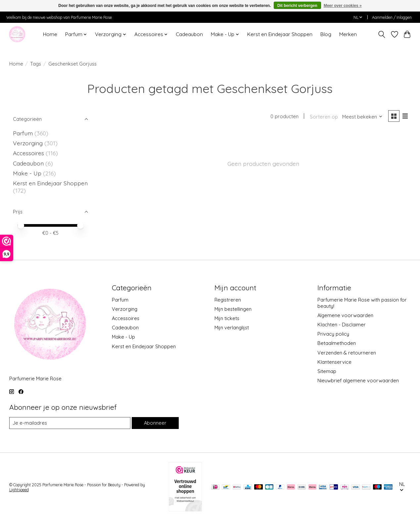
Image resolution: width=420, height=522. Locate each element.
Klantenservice (334, 362)
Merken (348, 34)
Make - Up (28, 173)
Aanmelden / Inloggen (392, 17)
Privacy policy (333, 334)
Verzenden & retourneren (347, 353)
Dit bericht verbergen (297, 6)
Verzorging (29, 143)
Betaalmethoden (337, 343)
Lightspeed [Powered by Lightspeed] (19, 490)
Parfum (23, 133)
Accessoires (29, 153)
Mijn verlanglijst (232, 328)
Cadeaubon (189, 34)
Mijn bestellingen (233, 309)
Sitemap (327, 371)
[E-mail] (70, 423)
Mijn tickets (227, 318)
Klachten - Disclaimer (342, 325)
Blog (326, 34)
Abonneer (155, 423)
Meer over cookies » (343, 6)
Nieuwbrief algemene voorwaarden (358, 380)
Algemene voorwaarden (345, 315)
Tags (36, 64)
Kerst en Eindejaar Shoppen (280, 34)
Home (50, 34)
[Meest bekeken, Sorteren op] (362, 117)
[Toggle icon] (381, 34)
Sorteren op (324, 117)
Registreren (228, 300)
